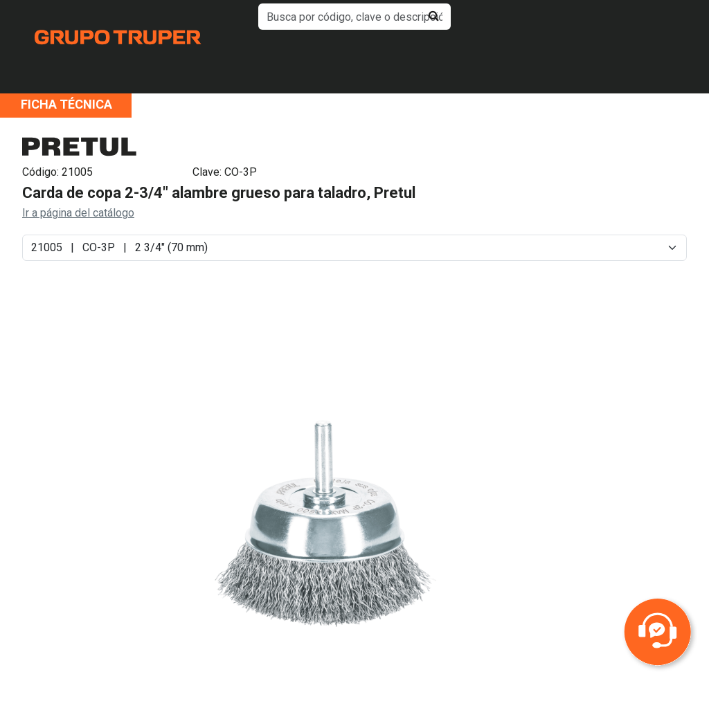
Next (576, 534)
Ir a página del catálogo (78, 213)
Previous (75, 534)
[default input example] (354, 17)
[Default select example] (354, 248)
